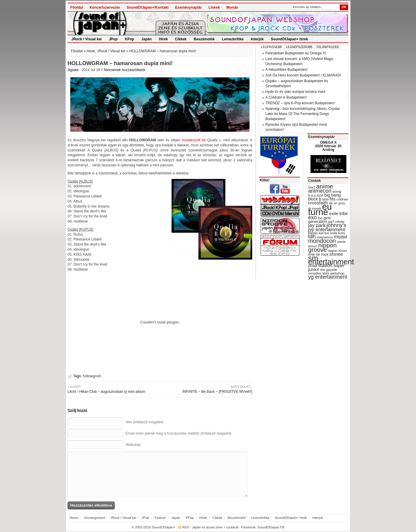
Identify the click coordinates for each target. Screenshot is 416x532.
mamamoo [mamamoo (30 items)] (325, 237)
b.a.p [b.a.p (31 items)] (312, 195)
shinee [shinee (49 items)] (336, 254)
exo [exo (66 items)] (312, 217)
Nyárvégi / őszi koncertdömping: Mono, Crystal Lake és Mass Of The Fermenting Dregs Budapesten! (302, 114)
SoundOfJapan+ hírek (289, 39)
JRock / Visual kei (87, 39)
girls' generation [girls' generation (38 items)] (320, 220)
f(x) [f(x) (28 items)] (320, 218)
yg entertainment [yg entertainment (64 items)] (328, 277)
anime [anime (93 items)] (325, 186)
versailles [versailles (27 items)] (315, 273)
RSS (186, 527)
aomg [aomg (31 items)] (337, 191)
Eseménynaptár (188, 7)
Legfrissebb (272, 47)
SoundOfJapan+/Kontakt (148, 7)
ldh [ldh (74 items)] (312, 236)
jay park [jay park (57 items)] (317, 225)
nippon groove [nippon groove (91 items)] (322, 247)
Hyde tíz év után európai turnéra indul (295, 92)
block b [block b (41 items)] (315, 199)
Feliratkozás (328, 47)
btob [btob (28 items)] (325, 199)
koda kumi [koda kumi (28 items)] (338, 233)
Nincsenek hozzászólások (125, 70)
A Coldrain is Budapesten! (286, 97)
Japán (147, 39)
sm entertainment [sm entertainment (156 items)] (331, 260)
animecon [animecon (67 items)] (320, 191)
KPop (130, 39)
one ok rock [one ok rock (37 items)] (318, 254)
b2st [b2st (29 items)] (320, 195)
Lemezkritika (233, 39)
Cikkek (181, 39)
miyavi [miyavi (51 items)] (341, 237)
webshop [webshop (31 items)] (337, 273)
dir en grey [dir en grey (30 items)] (337, 203)
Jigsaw (73, 70)
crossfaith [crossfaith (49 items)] (318, 203)
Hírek (163, 39)
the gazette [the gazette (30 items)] (329, 270)
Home (74, 518)
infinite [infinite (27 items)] (340, 222)
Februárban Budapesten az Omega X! (296, 53)
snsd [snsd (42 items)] (313, 266)
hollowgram (92, 376)
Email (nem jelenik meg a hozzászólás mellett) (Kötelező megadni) (178, 433)
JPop (113, 39)
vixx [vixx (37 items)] (326, 273)
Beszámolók (204, 39)
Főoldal (77, 7)
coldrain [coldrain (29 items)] (342, 199)
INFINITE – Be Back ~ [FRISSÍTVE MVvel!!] (208, 389)
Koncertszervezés (105, 7)
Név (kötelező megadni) (144, 422)
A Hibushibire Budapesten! (286, 70)
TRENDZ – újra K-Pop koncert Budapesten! (300, 103)
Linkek (214, 7)
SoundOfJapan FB (271, 527)
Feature (160, 518)
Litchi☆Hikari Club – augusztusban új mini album (112, 389)
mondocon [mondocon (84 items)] (322, 241)
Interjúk (257, 39)
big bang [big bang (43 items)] (332, 195)
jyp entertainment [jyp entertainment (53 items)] (326, 229)
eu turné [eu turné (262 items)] (320, 209)
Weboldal (133, 445)
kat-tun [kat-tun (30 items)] (324, 233)
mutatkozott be (194, 140)
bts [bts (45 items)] (333, 199)
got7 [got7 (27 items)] (331, 222)
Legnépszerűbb (299, 47)
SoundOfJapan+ (163, 527)
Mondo (232, 7)
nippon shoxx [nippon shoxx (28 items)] (337, 251)
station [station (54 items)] (325, 265)
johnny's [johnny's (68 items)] (337, 225)
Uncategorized (94, 518)
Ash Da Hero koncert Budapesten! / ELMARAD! (303, 75)
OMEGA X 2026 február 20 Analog (328, 146)
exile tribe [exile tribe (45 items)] (338, 214)
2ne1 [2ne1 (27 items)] (312, 187)
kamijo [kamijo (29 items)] (313, 233)
